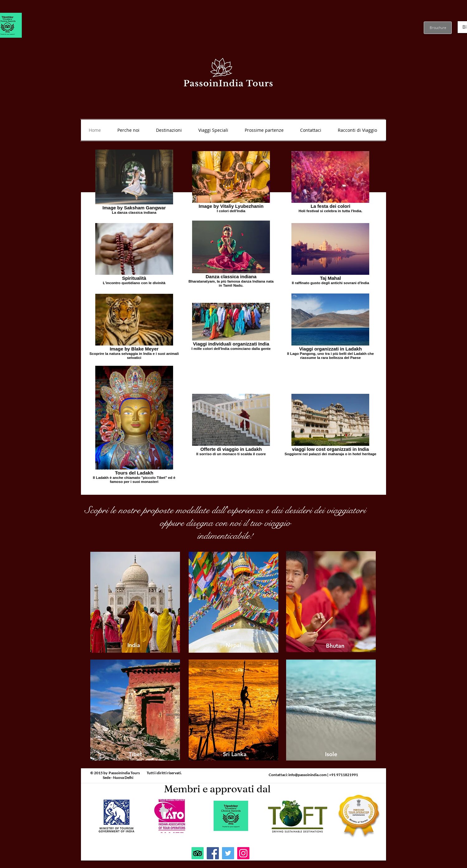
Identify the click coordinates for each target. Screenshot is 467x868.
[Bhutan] (335, 646)
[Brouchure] (438, 28)
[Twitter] (228, 853)
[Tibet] (135, 754)
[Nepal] (233, 645)
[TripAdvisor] (198, 853)
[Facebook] (213, 853)
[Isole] (331, 754)
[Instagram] (243, 853)
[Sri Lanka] (235, 754)
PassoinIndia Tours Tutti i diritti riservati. (145, 773)
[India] (134, 645)
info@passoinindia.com (307, 775)
